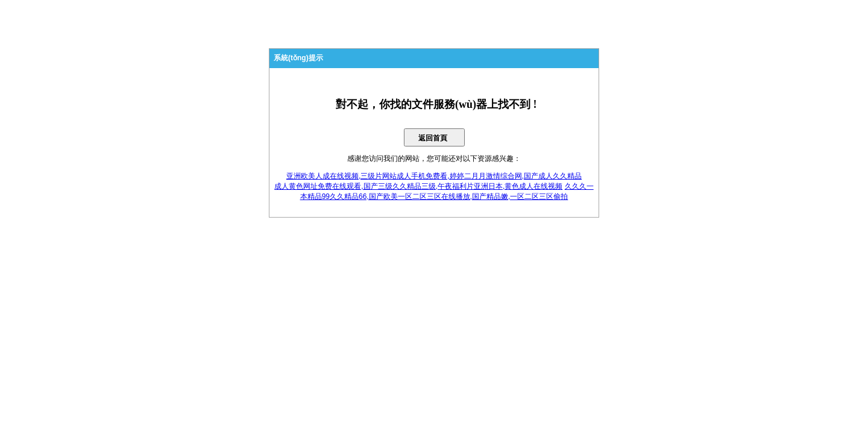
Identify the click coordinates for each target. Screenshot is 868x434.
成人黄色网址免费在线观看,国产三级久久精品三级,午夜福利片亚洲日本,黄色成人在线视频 (418, 186)
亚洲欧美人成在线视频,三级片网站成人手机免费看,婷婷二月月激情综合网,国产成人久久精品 (434, 176)
